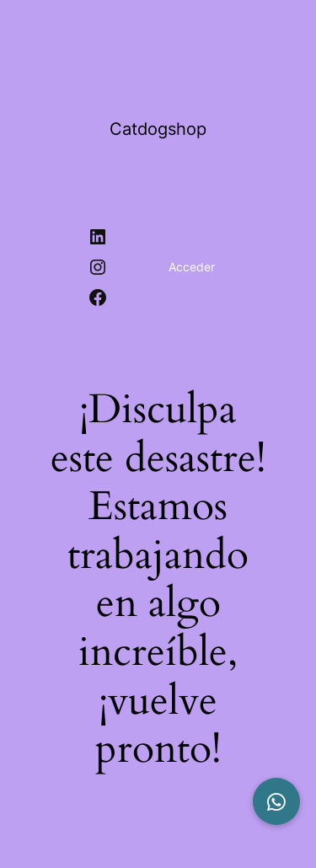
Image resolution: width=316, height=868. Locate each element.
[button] (276, 801)
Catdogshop (158, 129)
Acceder (192, 267)
